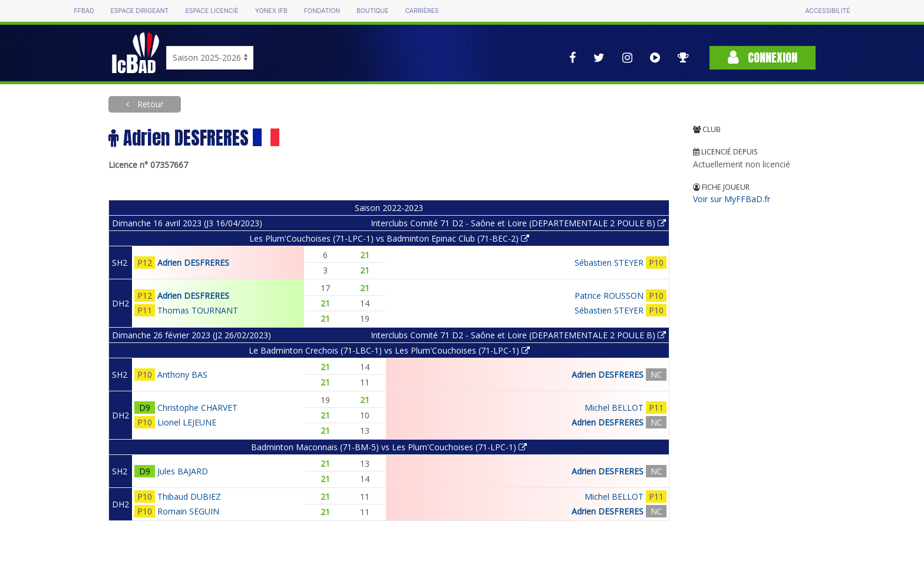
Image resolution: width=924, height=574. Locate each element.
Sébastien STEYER (609, 263)
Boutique (372, 11)
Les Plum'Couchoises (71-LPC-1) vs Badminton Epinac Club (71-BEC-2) (389, 238)
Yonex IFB (271, 11)
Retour (149, 104)
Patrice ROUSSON (609, 296)
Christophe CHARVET (197, 408)
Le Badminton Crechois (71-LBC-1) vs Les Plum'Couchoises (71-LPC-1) (389, 350)
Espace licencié (212, 11)
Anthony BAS (182, 375)
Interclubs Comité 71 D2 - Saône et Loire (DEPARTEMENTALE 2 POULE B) (518, 223)
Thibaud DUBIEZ (189, 497)
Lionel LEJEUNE (187, 422)
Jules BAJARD (183, 471)
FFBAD (84, 11)
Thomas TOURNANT (198, 310)
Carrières (422, 11)
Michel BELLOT (614, 408)
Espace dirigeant (140, 11)
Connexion (763, 57)
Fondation (322, 11)
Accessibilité (827, 11)
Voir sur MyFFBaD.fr (732, 199)
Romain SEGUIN (188, 511)
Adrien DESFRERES (193, 263)
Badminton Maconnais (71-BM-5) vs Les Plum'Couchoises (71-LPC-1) (389, 447)
